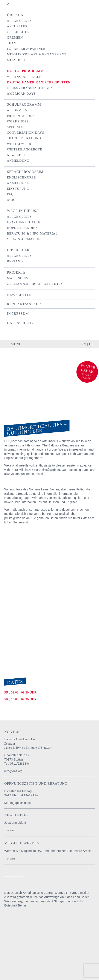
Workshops (18, 121)
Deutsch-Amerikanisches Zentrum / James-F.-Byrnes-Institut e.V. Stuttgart (23, 360)
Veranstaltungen (24, 77)
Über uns (16, 15)
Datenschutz (21, 323)
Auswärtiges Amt (15, 918)
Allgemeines (19, 21)
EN (84, 344)
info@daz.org (13, 771)
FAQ (10, 194)
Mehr (11, 830)
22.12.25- (87, 375)
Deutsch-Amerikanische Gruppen (39, 82)
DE (91, 344)
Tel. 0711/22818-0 (17, 764)
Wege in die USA (23, 211)
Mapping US (18, 278)
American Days (21, 94)
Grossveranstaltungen (30, 88)
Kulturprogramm (25, 71)
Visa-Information (24, 239)
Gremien (15, 38)
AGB (11, 200)
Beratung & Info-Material (32, 233)
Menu (16, 344)
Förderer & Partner (26, 49)
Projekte (16, 272)
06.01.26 (86, 378)
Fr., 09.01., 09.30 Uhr (20, 692)
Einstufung (18, 189)
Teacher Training (24, 138)
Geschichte (18, 32)
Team (12, 43)
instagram (71, 875)
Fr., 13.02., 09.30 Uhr (20, 699)
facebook (78, 875)
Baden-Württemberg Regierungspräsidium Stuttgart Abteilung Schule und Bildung (16, 932)
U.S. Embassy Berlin (12, 960)
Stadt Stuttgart (10, 946)
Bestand (15, 261)
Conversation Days (26, 133)
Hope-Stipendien (22, 228)
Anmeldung (18, 161)
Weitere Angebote (24, 149)
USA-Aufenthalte (24, 222)
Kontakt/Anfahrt (25, 304)
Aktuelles (17, 26)
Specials (15, 127)
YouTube (89, 875)
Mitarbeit (16, 60)
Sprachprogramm (25, 172)
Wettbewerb (19, 144)
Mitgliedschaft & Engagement (37, 54)
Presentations (21, 116)
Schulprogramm (24, 104)
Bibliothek (18, 250)
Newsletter (18, 155)
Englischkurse (21, 177)
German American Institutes (35, 284)
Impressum (18, 314)
